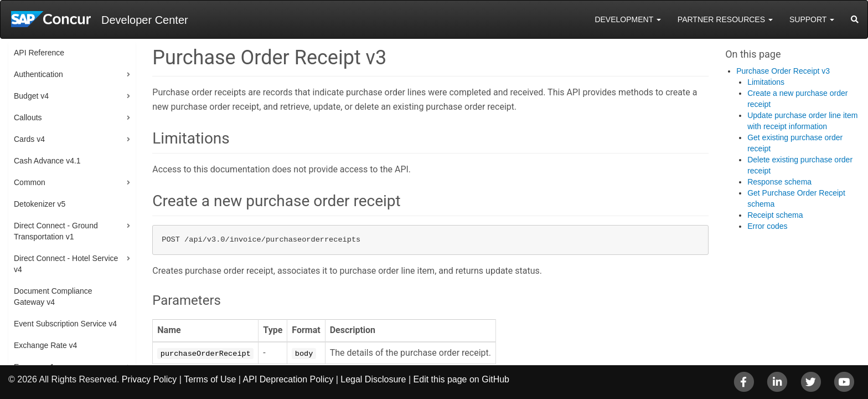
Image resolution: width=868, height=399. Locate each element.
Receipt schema (775, 215)
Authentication (38, 74)
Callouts (28, 117)
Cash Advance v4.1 (47, 161)
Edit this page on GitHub (461, 379)
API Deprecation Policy (288, 379)
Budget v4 (31, 96)
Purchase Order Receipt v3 (783, 71)
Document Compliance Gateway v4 (53, 296)
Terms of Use (210, 379)
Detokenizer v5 (40, 204)
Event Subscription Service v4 (65, 324)
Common (30, 182)
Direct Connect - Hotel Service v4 (66, 264)
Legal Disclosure (373, 379)
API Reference (39, 53)
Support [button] (812, 19)
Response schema (779, 182)
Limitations (766, 82)
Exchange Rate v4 (45, 345)
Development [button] (627, 19)
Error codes (767, 226)
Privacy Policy (149, 379)
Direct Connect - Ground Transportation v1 (56, 231)
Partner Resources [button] (725, 19)
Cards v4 (29, 139)
